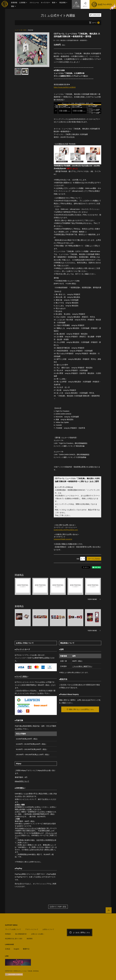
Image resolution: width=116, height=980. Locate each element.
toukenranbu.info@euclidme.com (66, 530)
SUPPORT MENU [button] (11, 925)
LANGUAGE (95, 15)
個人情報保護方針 (21, 934)
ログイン (85, 4)
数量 (78, 559)
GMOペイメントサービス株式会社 (33, 828)
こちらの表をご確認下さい (82, 666)
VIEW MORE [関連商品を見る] (92, 599)
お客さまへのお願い (38, 934)
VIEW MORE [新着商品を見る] (92, 631)
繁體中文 (26, 949)
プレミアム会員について (13, 929)
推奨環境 (30, 939)
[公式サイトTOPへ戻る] (109, 910)
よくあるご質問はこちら (80, 932)
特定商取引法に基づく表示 (14, 939)
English (17, 949)
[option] (32, 50)
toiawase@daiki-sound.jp (63, 539)
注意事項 (35, 833)
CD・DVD (56, 40)
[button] (23, 3)
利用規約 (8, 934)
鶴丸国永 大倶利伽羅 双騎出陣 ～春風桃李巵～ (74, 40)
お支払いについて (48, 929)
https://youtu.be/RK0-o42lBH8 (65, 87)
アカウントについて (32, 929)
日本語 (8, 949)
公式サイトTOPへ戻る (58, 907)
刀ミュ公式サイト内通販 (76, 4)
